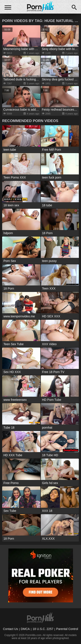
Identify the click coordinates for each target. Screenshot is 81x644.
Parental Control (67, 629)
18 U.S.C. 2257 (43, 629)
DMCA (25, 629)
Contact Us (10, 629)
